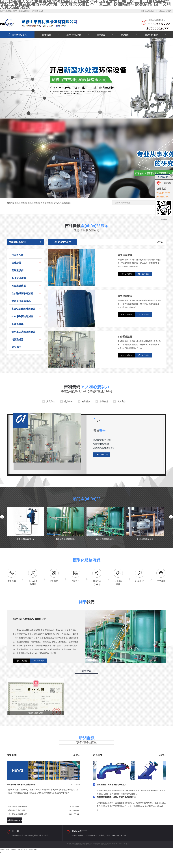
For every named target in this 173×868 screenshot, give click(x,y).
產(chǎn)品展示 (63, 242)
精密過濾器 (18, 340)
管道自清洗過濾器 (21, 301)
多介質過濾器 (19, 278)
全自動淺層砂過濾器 (22, 293)
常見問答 (98, 755)
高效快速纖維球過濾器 (23, 309)
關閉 (172, 175)
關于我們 (47, 35)
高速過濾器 (18, 324)
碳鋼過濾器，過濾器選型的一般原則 (111, 785)
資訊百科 (125, 35)
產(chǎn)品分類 (17, 242)
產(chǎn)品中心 (74, 35)
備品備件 (16, 347)
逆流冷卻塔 (18, 255)
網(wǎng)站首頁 (17, 35)
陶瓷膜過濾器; (21, 203)
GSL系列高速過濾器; (63, 203)
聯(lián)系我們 (165, 11)
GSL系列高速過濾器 (22, 316)
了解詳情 (128, 274)
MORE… (160, 242)
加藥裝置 (16, 263)
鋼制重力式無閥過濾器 (23, 332)
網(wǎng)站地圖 (148, 11)
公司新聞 (12, 755)
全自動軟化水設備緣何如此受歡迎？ (22, 785)
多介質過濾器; (47, 203)
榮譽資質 (101, 35)
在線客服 (167, 183)
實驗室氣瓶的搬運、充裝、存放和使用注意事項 (116, 797)
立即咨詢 (145, 274)
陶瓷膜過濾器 (19, 286)
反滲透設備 (18, 270)
